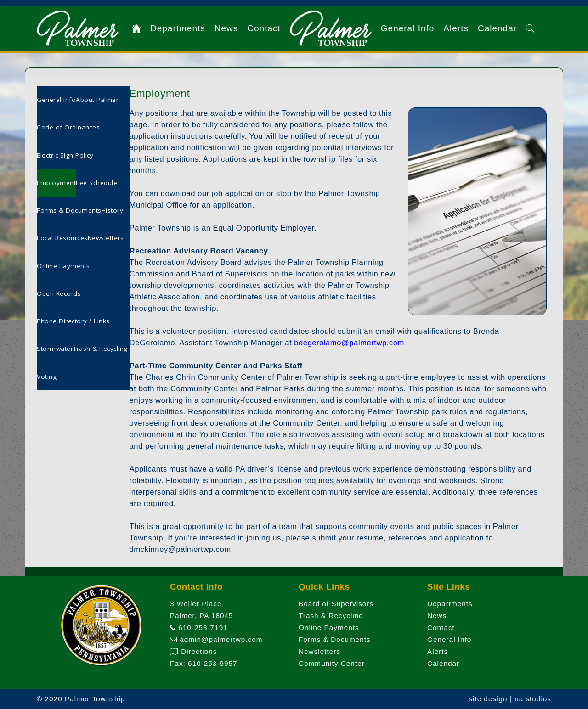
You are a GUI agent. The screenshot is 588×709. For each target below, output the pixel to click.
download (178, 194)
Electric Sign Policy (65, 155)
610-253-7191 (199, 627)
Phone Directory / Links (73, 321)
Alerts (456, 28)
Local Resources (62, 238)
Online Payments (63, 266)
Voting (47, 377)
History (113, 210)
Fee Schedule (96, 183)
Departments (178, 28)
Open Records (59, 293)
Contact (264, 28)
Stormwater (55, 349)
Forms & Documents (69, 210)
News (226, 28)
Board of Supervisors (336, 604)
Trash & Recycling (100, 349)
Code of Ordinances (68, 127)
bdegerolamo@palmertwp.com (349, 343)
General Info (408, 28)
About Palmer (97, 100)
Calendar (497, 28)
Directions (193, 651)
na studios (533, 699)
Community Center (332, 663)
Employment (56, 183)
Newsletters (106, 238)
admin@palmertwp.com (216, 639)
